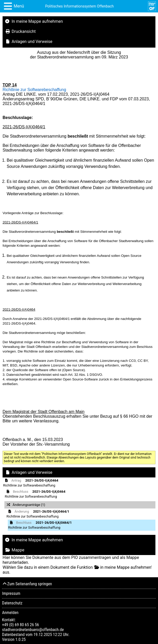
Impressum (11, 593)
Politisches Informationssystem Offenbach (80, 6)
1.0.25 (20, 639)
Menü (19, 6)
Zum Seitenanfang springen (27, 584)
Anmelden (10, 613)
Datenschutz (12, 603)
